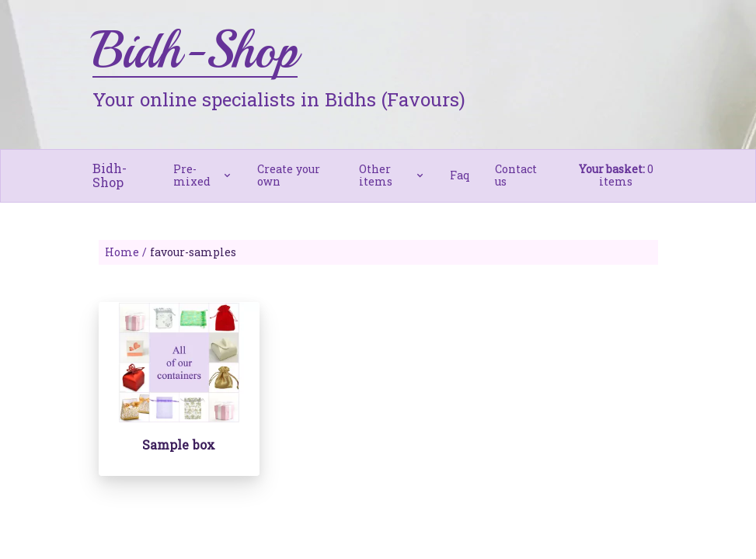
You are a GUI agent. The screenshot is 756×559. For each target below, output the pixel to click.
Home (122, 252)
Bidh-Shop (110, 175)
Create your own (289, 175)
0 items (616, 175)
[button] (203, 175)
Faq (460, 175)
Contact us (516, 175)
